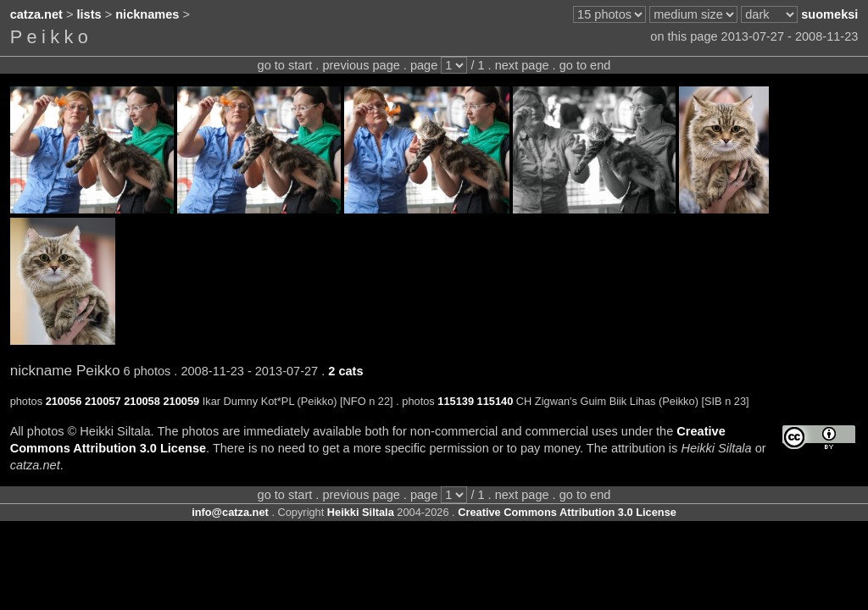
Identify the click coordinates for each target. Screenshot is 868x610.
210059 (181, 401)
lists (89, 14)
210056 (64, 401)
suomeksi (829, 14)
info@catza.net (230, 512)
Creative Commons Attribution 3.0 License (567, 512)
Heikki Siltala (361, 512)
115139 (456, 401)
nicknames (147, 14)
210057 (103, 401)
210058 (142, 401)
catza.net (36, 14)
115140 (495, 401)
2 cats (345, 371)
